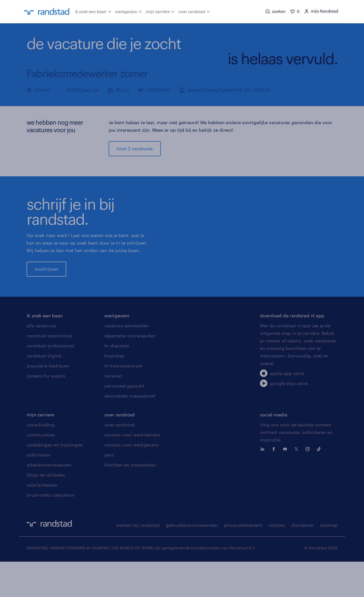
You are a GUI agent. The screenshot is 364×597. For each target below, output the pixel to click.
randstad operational (49, 371)
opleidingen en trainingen (55, 480)
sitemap (329, 560)
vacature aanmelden (126, 361)
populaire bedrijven (48, 401)
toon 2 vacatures (135, 149)
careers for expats (46, 411)
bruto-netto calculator (51, 530)
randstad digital (44, 391)
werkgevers (129, 11)
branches (114, 391)
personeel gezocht (124, 421)
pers (109, 490)
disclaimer (303, 560)
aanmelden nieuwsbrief (130, 431)
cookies (277, 560)
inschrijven (46, 287)
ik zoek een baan (93, 11)
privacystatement (243, 560)
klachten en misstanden (130, 500)
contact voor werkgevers (131, 480)
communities (41, 470)
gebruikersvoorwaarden (192, 560)
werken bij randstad (138, 560)
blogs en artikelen (46, 510)
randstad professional (50, 381)
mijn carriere (40, 450)
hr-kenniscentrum (124, 401)
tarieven (113, 411)
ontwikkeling (41, 460)
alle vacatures (42, 361)
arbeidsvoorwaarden (49, 500)
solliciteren (39, 490)
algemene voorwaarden (130, 371)
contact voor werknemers (132, 470)
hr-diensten (117, 381)
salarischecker (42, 520)
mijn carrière (160, 11)
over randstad (194, 11)
